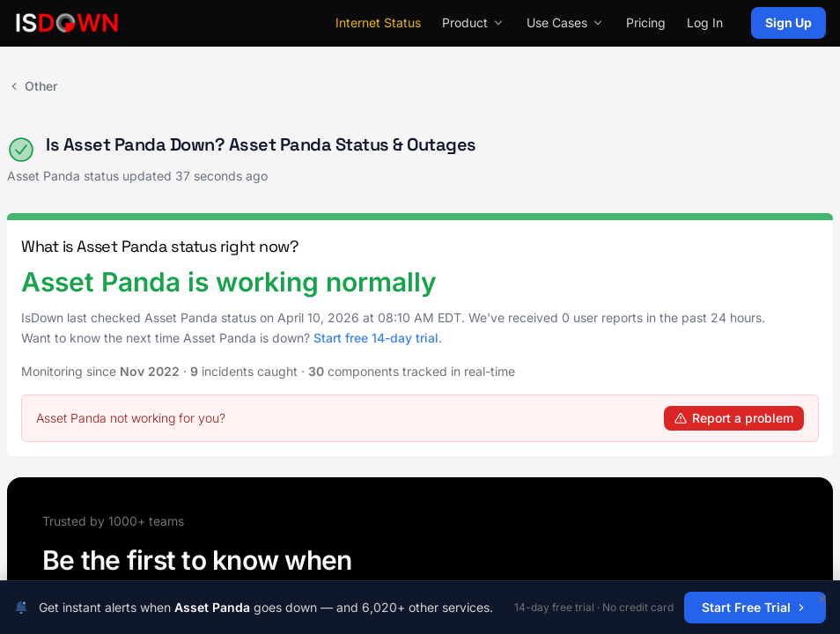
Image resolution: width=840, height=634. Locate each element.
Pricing (646, 22)
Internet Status (378, 22)
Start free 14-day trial (376, 338)
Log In (705, 22)
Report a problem (734, 418)
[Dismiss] (822, 599)
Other (32, 86)
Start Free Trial (755, 607)
